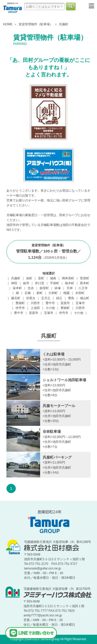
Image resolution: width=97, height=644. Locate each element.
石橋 (28, 293)
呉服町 (16, 278)
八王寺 (83, 288)
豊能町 (20, 303)
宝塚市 (80, 303)
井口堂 (40, 283)
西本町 (85, 283)
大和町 (53, 293)
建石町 (16, 298)
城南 (53, 278)
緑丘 (59, 298)
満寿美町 (68, 278)
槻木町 (70, 283)
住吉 (31, 288)
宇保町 (55, 283)
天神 (70, 288)
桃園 (66, 293)
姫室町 (44, 288)
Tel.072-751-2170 (36, 564)
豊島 (71, 298)
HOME (8, 24)
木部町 (80, 293)
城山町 (85, 298)
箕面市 (65, 303)
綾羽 (26, 283)
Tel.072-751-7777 (36, 611)
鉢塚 (58, 288)
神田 (14, 283)
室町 (41, 278)
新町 (40, 293)
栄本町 (17, 288)
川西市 (35, 303)
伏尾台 (31, 298)
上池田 (35, 308)
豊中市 (50, 303)
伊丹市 (20, 308)
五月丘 (46, 298)
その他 (50, 308)
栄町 (29, 278)
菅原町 (85, 278)
